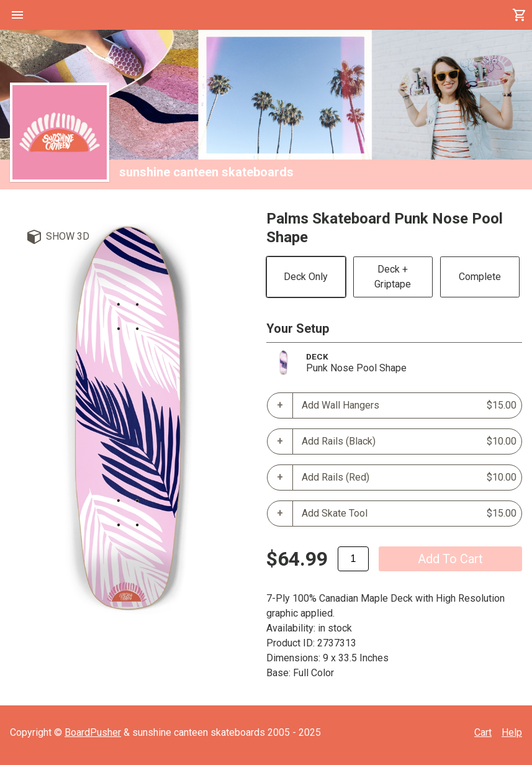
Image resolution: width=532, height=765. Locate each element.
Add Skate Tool (409, 514)
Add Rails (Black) (409, 441)
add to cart (450, 559)
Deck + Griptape (393, 277)
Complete (480, 277)
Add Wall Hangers (409, 405)
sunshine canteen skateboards (206, 172)
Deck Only (306, 277)
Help (512, 732)
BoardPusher (93, 732)
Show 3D (68, 236)
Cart (483, 732)
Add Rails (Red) (409, 478)
